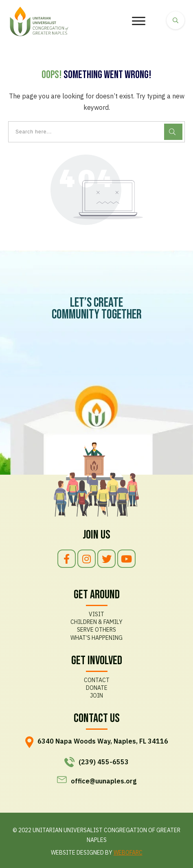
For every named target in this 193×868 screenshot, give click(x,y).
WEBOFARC (128, 853)
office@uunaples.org (104, 781)
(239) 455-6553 (104, 762)
